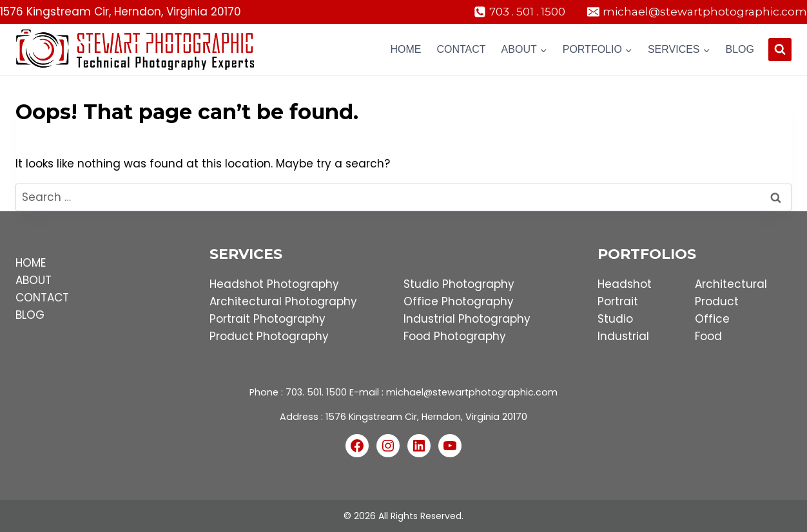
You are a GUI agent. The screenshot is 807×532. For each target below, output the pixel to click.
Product (717, 301)
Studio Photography (459, 284)
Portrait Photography (267, 319)
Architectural (731, 284)
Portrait (618, 301)
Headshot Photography (274, 284)
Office (712, 319)
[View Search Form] (780, 50)
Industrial (623, 336)
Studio (615, 319)
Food (708, 336)
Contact (461, 49)
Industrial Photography (467, 319)
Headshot (625, 284)
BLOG (30, 315)
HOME (31, 263)
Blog (740, 49)
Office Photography (459, 301)
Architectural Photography (283, 301)
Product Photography (269, 336)
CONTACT (42, 298)
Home (405, 49)
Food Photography (455, 336)
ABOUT (34, 280)
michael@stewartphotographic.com (472, 392)
